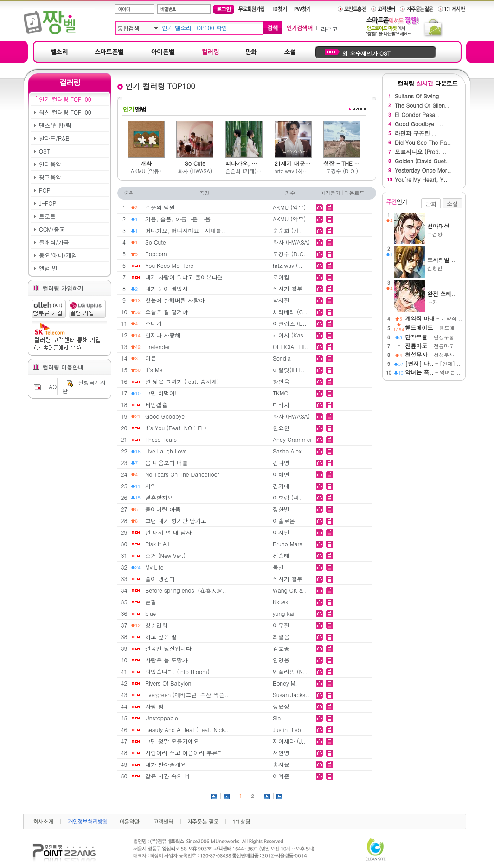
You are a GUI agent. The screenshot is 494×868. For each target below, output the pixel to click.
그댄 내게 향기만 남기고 (176, 521)
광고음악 (50, 177)
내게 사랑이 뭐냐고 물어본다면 (184, 277)
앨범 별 (48, 268)
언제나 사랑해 (163, 335)
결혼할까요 (159, 497)
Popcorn (156, 254)
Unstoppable (162, 718)
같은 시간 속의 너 (167, 776)
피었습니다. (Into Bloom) (177, 671)
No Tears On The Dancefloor (182, 474)
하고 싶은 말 (161, 637)
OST (45, 151)
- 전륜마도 (430, 346)
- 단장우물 (430, 337)
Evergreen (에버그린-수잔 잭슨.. (187, 695)
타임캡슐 (156, 405)
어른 (151, 358)
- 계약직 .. (433, 319)
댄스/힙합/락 (55, 125)
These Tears (161, 439)
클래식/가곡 (54, 242)
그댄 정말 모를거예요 (172, 741)
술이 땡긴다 (160, 579)
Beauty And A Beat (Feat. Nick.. (187, 729)
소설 (452, 204)
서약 (151, 486)
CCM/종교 (52, 229)
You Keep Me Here (169, 265)
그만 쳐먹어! (161, 393)
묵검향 (445, 230)
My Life (154, 567)
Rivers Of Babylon (168, 683)
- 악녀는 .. (433, 372)
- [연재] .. (433, 364)
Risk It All (157, 544)
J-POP (48, 203)
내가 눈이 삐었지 (167, 288)
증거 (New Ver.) (165, 555)
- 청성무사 (430, 355)
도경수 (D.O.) (342, 171)
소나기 (154, 323)
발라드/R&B (54, 138)
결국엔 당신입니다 (168, 648)
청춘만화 (156, 625)
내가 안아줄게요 (166, 764)
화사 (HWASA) (195, 171)
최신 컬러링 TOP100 (65, 112)
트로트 (47, 216)
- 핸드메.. (432, 328)
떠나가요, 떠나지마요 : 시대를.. (186, 230)
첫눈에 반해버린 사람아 (175, 300)
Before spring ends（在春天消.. (186, 590)
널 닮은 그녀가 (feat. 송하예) (182, 381)
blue (151, 613)
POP (45, 190)
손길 (151, 602)
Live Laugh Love (166, 451)
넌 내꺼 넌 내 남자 (168, 532)
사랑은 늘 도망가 (167, 660)
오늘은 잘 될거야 (167, 312)
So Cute (156, 242)
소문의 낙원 (160, 207)
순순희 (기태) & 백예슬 (244, 171)
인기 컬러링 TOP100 (65, 99)
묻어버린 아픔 (163, 509)
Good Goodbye (165, 416)
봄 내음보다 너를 (167, 463)
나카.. (445, 298)
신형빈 (445, 264)
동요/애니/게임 (58, 255)
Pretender (157, 347)
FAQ (44, 386)
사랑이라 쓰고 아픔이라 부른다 (184, 753)
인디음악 (50, 164)
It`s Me (154, 370)
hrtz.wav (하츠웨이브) (293, 171)
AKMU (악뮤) (146, 171)
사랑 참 (154, 706)
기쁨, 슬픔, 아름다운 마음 (178, 219)
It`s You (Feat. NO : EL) (176, 428)
